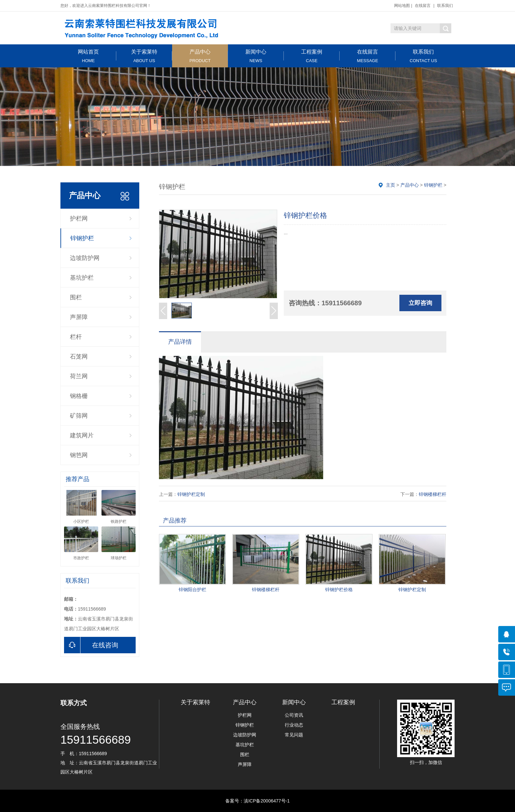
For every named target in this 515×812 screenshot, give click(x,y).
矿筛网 (79, 416)
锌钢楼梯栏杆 (433, 494)
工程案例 (312, 56)
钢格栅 (79, 396)
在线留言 (423, 6)
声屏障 (79, 317)
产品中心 (200, 56)
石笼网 (79, 357)
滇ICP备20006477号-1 (267, 801)
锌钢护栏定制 (191, 494)
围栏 (76, 297)
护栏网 (79, 219)
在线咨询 (91, 645)
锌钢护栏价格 (339, 590)
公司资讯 (294, 715)
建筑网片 (82, 435)
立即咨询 (420, 303)
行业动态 (294, 725)
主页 (391, 185)
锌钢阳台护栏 (192, 590)
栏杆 (76, 337)
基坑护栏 (82, 278)
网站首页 (88, 56)
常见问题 (294, 735)
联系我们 (445, 6)
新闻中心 (256, 56)
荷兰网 (79, 376)
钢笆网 (79, 455)
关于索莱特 (144, 56)
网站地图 (402, 6)
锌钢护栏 (82, 238)
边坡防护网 (85, 258)
